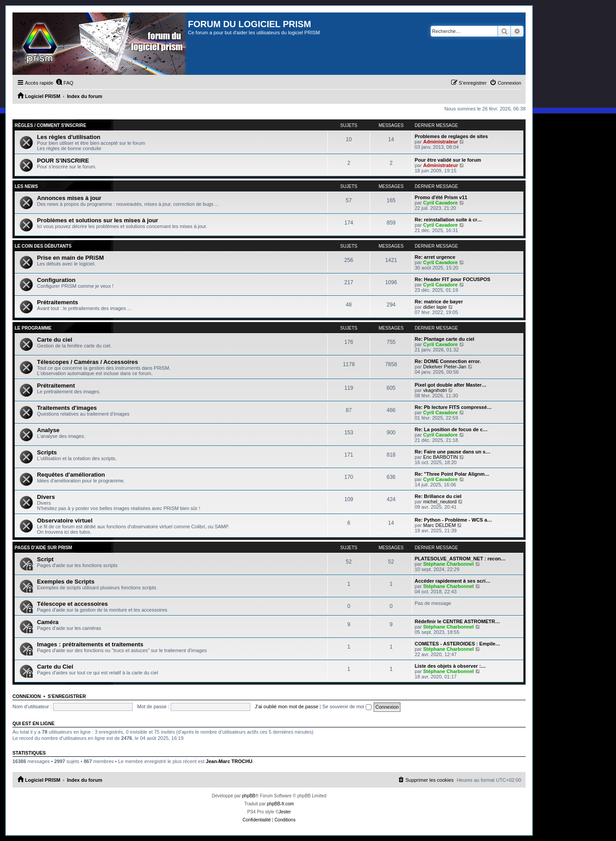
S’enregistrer (67, 696)
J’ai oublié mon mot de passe (286, 706)
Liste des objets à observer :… (450, 666)
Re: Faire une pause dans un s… (453, 452)
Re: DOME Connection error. (448, 361)
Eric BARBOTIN (441, 457)
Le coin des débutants (43, 246)
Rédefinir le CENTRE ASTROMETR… (457, 621)
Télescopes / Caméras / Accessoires (88, 362)
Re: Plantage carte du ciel (445, 339)
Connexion (27, 696)
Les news (26, 186)
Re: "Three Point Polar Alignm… (452, 474)
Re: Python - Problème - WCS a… (453, 520)
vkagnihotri (435, 390)
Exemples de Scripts (66, 582)
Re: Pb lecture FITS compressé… (453, 407)
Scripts (47, 452)
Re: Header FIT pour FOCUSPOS (453, 279)
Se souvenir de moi (347, 706)
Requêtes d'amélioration (71, 475)
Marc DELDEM (439, 525)
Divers (46, 497)
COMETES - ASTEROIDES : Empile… (457, 644)
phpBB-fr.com (280, 804)
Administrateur (441, 142)
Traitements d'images (67, 408)
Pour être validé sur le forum (448, 160)
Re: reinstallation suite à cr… (449, 220)
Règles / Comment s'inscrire (51, 125)
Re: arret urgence (435, 257)
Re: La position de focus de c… (451, 429)
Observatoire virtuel (65, 521)
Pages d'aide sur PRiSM (43, 548)
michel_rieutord (440, 502)
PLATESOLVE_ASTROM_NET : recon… (460, 559)
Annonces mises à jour (69, 198)
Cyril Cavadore (441, 203)
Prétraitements (57, 302)
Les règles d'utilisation (69, 137)
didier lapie (435, 307)
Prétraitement (56, 386)
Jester (285, 812)
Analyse (48, 430)
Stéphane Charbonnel (449, 564)
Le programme (33, 328)
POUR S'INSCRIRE (63, 161)
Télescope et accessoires (72, 604)
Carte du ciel (55, 340)
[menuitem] (65, 83)
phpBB (249, 796)
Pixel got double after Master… (451, 385)
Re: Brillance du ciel (438, 496)
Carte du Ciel (55, 667)
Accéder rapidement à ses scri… (453, 581)
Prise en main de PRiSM (70, 258)
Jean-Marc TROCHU (229, 761)
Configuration (56, 280)
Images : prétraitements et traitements (90, 644)
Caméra (48, 622)
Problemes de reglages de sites (451, 136)
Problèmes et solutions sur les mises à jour (98, 220)
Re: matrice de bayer (439, 302)
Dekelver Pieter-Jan (445, 367)
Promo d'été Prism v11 (441, 197)
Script (45, 559)
